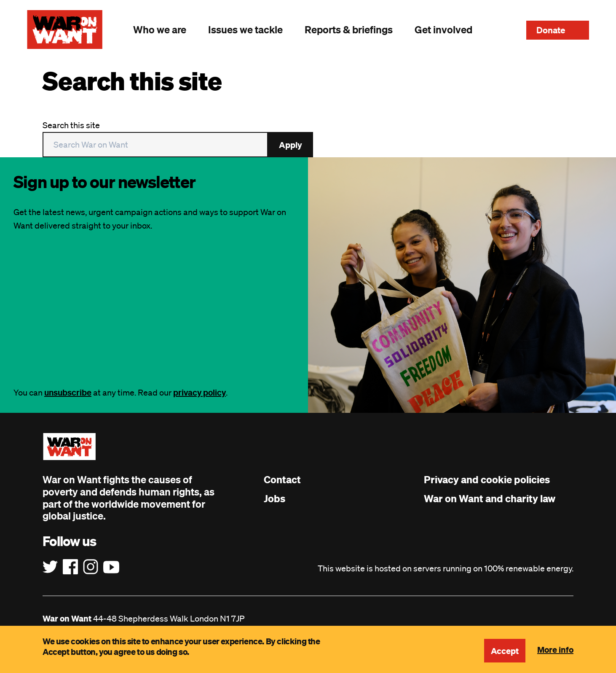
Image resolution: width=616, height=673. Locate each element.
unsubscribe (68, 392)
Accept (505, 651)
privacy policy (200, 392)
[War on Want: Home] (65, 30)
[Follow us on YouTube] (111, 567)
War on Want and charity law (490, 498)
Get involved (443, 30)
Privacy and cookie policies (487, 479)
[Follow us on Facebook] (70, 567)
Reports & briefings (349, 30)
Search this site (71, 125)
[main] (308, 112)
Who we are (160, 30)
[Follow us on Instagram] (91, 567)
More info (555, 649)
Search (499, 30)
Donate (551, 30)
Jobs (275, 498)
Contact (282, 479)
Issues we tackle (245, 30)
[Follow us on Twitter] (50, 567)
